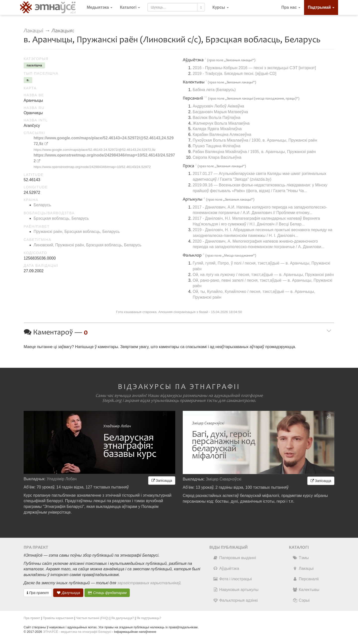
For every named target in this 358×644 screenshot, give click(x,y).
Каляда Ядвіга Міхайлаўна (217, 129)
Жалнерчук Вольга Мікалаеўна (221, 123)
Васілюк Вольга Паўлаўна (217, 118)
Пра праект (38, 593)
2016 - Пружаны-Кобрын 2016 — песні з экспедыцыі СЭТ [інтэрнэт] (254, 68)
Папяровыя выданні (235, 558)
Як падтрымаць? (149, 618)
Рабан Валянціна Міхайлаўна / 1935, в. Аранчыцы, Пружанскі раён (254, 152)
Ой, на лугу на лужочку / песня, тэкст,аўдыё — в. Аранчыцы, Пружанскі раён (263, 275)
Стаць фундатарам (107, 593)
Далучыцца (68, 593)
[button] (220, 7)
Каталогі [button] (130, 7)
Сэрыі (301, 600)
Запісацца (162, 481)
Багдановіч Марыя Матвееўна (220, 112)
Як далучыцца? (123, 618)
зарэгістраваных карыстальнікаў (149, 583)
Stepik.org (112, 401)
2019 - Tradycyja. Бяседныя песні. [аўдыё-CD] (234, 74)
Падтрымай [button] (321, 7)
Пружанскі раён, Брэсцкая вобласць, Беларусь (77, 232)
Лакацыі (33, 31)
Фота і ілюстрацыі (232, 579)
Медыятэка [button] (100, 7)
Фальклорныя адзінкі (235, 600)
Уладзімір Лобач (62, 479)
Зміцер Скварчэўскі (224, 479)
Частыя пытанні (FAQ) (92, 618)
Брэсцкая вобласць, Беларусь (61, 218)
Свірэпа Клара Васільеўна (217, 157)
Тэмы (301, 558)
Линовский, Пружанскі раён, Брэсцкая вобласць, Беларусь (88, 245)
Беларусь (42, 205)
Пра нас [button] (291, 7)
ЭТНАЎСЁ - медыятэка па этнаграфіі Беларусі (77, 632)
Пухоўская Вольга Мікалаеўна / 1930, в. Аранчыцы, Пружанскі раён (255, 140)
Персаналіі (306, 579)
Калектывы (306, 590)
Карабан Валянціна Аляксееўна (222, 134)
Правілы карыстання (58, 618)
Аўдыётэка (226, 568)
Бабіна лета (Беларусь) (214, 90)
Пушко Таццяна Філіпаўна (217, 146)
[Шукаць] (201, 7)
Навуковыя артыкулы (236, 590)
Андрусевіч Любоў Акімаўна (218, 106)
